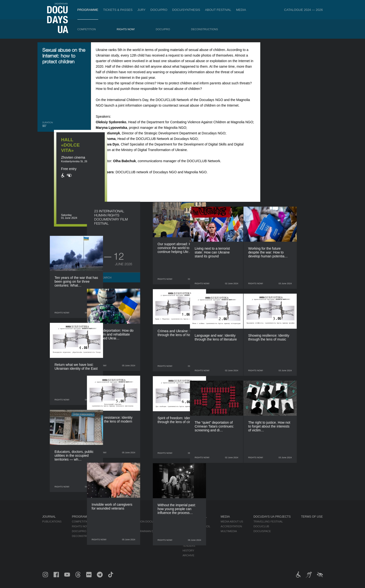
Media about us (232, 522)
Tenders (189, 546)
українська (61, 3)
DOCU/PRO (159, 10)
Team (186, 531)
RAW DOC (115, 526)
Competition (87, 29)
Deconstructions (205, 29)
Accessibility (193, 541)
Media (241, 10)
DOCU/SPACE (262, 531)
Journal (49, 517)
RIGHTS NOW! (126, 29)
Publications (52, 522)
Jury (142, 10)
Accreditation (231, 526)
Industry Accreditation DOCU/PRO (134, 522)
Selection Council (197, 526)
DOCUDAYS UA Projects (272, 517)
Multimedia (229, 531)
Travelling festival (268, 522)
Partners (190, 536)
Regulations (192, 522)
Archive (189, 555)
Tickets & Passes (118, 10)
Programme (88, 10)
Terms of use (312, 517)
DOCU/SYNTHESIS (186, 10)
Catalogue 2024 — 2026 (304, 10)
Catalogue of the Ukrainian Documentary (141, 531)
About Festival (218, 10)
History (189, 551)
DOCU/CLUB (261, 526)
